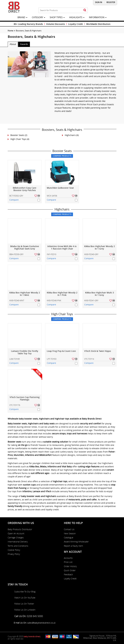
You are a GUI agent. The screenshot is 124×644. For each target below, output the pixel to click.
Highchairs (70, 135)
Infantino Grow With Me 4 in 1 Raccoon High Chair (62, 248)
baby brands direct (32, 636)
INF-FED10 (52, 254)
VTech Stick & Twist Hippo (98, 351)
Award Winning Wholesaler (76, 542)
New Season (70, 533)
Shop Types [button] (57, 17)
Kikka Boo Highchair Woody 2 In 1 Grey (100, 248)
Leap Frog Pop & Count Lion (61, 351)
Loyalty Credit (76, 24)
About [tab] (13, 44)
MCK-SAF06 (52, 196)
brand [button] (22, 17)
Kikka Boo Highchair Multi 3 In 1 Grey (100, 294)
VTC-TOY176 (15, 405)
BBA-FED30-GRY (16, 254)
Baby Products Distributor (20, 529)
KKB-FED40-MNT (17, 301)
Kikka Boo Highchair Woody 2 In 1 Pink (62, 294)
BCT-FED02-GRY (16, 196)
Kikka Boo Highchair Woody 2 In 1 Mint (25, 294)
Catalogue (69, 538)
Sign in (99, 2)
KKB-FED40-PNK (54, 301)
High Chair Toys (18, 139)
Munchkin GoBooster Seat (60, 188)
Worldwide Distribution (98, 24)
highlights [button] (77, 17)
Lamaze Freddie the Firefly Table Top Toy (25, 352)
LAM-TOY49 (14, 359)
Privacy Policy (14, 554)
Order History (70, 566)
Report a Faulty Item (73, 546)
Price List (68, 562)
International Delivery (18, 542)
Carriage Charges (16, 538)
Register (111, 2)
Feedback (68, 575)
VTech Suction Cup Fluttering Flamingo (25, 399)
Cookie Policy (14, 550)
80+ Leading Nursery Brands (28, 24)
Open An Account (16, 533)
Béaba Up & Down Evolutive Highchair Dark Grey (25, 248)
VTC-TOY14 (89, 359)
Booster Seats (17, 135)
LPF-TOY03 (52, 359)
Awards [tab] (24, 44)
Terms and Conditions (18, 546)
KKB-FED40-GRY (91, 254)
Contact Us (69, 529)
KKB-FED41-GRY (91, 301)
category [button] (39, 17)
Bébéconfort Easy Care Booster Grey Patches (25, 189)
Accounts (68, 558)
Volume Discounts (56, 24)
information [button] (98, 17)
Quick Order (70, 570)
